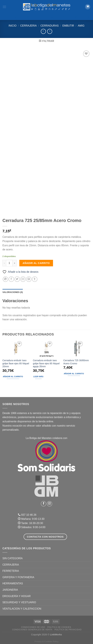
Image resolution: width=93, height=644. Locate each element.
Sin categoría (13, 558)
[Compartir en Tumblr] (35, 279)
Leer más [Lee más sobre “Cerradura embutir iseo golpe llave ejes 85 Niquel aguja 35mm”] (38, 377)
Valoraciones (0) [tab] (13, 292)
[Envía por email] (23, 279)
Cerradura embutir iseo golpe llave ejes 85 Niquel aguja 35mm (46, 363)
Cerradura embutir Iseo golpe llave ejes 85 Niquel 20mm (16, 363)
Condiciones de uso (33, 627)
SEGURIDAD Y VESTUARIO (19, 602)
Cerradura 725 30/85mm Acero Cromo (76, 362)
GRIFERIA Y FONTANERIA (18, 577)
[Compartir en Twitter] (17, 279)
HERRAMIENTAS (13, 583)
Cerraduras (50, 26)
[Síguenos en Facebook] (43, 504)
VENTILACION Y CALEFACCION (22, 609)
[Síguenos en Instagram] (50, 504)
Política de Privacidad (68, 630)
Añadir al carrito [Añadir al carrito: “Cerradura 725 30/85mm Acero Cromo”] (74, 374)
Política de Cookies (59, 627)
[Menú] (4, 7)
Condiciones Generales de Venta (32, 630)
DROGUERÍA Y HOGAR (17, 596)
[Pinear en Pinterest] (29, 279)
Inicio (13, 26)
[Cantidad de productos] (9, 263)
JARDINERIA (10, 590)
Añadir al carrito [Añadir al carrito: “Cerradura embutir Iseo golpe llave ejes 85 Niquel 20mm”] (13, 377)
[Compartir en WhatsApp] (5, 279)
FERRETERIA (11, 571)
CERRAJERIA (28, 26)
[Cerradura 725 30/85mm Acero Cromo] (77, 348)
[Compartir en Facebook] (11, 279)
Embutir (68, 26)
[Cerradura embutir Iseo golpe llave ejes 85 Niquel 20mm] (16, 348)
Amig (81, 26)
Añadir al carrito (36, 263)
